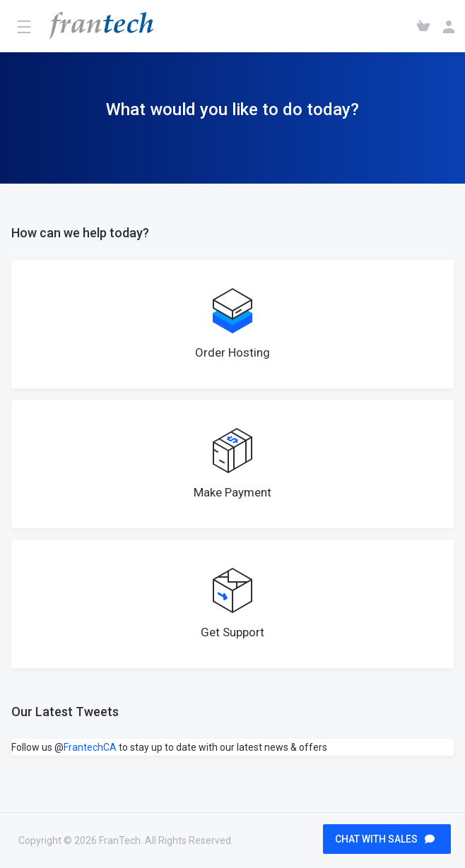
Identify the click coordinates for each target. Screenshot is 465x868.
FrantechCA (90, 747)
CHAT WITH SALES (385, 839)
